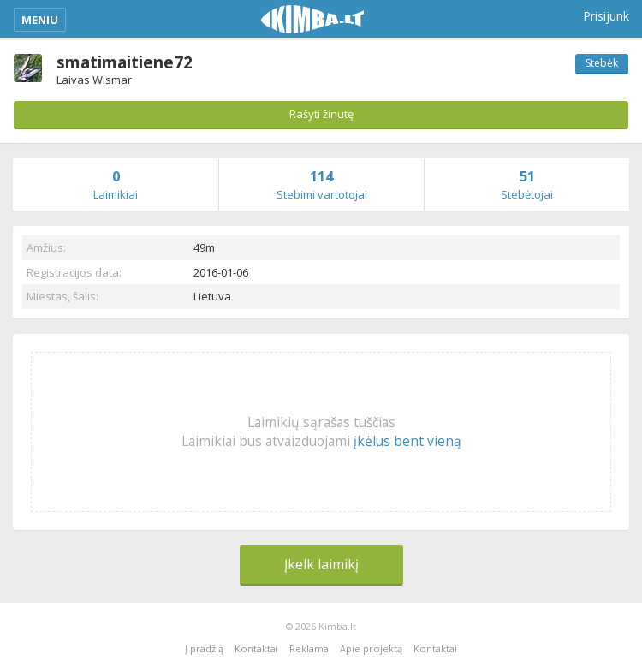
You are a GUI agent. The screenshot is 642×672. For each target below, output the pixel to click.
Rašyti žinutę (321, 114)
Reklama (309, 648)
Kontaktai (256, 648)
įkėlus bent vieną (407, 441)
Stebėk (602, 63)
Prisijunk (606, 16)
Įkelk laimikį (321, 564)
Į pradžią (204, 648)
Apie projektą (371, 648)
